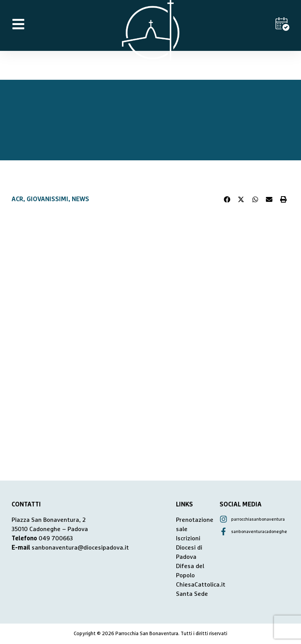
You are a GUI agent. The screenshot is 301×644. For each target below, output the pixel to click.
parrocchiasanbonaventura (258, 519)
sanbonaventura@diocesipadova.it (80, 548)
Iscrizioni (188, 538)
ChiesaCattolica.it (201, 585)
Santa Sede (192, 594)
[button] (227, 199)
